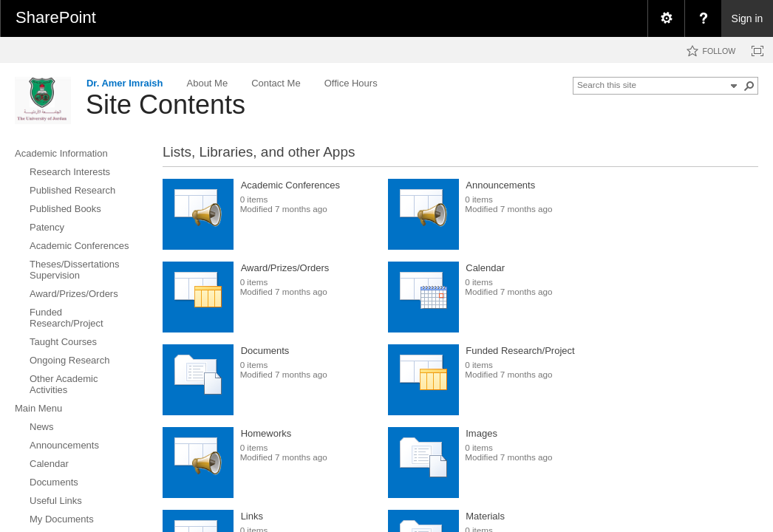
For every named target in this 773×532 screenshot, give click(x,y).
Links (252, 516)
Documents (265, 351)
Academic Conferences (290, 185)
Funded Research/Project (520, 351)
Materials (485, 516)
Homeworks (266, 433)
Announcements (500, 185)
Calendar (485, 268)
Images (481, 433)
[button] (749, 86)
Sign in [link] (748, 18)
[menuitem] (666, 18)
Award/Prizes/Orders (285, 268)
